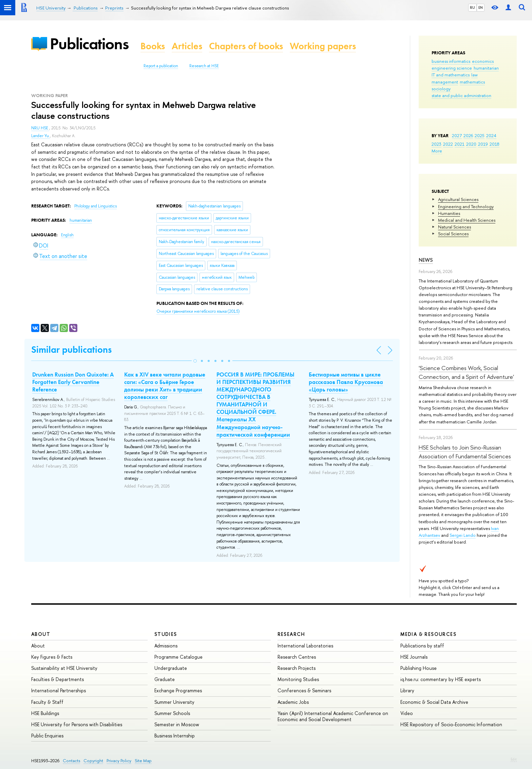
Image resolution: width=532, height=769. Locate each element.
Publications (89, 44)
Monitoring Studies (298, 679)
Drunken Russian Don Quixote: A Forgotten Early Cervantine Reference (73, 382)
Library (407, 690)
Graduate (165, 679)
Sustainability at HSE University (64, 668)
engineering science (452, 68)
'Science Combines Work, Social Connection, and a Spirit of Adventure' (466, 372)
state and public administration (461, 95)
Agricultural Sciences (458, 199)
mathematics (472, 82)
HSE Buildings (45, 713)
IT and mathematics (451, 75)
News (426, 260)
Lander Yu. (41, 136)
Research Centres (297, 657)
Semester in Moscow (177, 724)
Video (407, 713)
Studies (166, 634)
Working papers (323, 46)
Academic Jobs (293, 702)
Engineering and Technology (466, 206)
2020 (471, 144)
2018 (495, 144)
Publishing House (419, 668)
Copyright (93, 761)
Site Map (143, 761)
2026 (468, 135)
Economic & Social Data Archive (434, 702)
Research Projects (297, 668)
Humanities (449, 213)
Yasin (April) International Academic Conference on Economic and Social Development (333, 716)
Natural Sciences (454, 227)
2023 (436, 144)
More (437, 151)
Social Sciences (453, 234)
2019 (483, 144)
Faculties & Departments (58, 679)
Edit (514, 759)
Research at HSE (204, 66)
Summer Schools (172, 713)
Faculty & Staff (47, 702)
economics (483, 61)
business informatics (451, 61)
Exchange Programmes (178, 690)
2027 (457, 135)
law (474, 75)
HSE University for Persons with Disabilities (77, 724)
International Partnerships (59, 690)
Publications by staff (422, 646)
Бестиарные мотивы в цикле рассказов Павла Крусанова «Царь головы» (346, 382)
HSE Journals (414, 657)
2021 (460, 144)
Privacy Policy (119, 761)
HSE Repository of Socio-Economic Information (451, 724)
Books (153, 46)
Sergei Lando (463, 535)
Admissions (166, 646)
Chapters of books (246, 46)
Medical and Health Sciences (467, 220)
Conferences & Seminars (304, 690)
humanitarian (486, 68)
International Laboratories (305, 646)
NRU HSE (40, 128)
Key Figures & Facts (52, 657)
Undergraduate (171, 668)
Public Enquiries (47, 736)
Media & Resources (428, 634)
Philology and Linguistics (96, 206)
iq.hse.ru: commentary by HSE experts (441, 679)
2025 (480, 135)
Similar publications (71, 350)
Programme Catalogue (178, 657)
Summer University (174, 702)
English (67, 235)
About (41, 634)
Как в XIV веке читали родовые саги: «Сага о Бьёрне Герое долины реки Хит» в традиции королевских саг (165, 386)
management (445, 82)
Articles (187, 46)
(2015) (198, 311)
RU (472, 7)
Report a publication (161, 66)
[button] (195, 361)
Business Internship (175, 736)
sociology (441, 89)
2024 (491, 135)
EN (481, 7)
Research (291, 634)
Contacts (71, 761)
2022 (448, 144)
